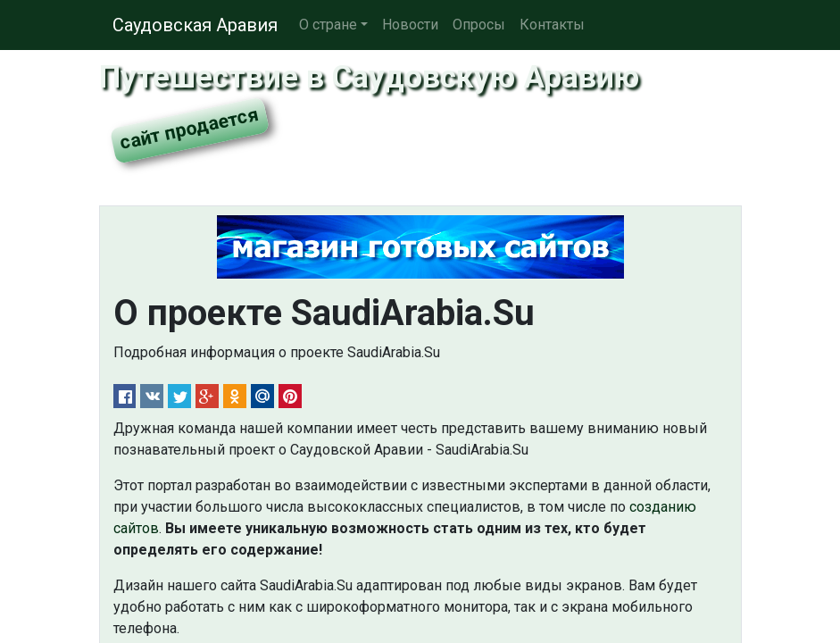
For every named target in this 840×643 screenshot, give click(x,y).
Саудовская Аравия (195, 25)
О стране (328, 25)
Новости (410, 25)
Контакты (552, 25)
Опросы (479, 25)
